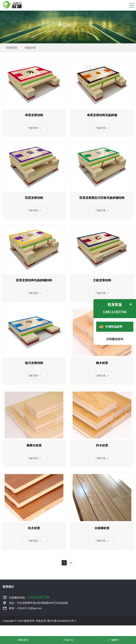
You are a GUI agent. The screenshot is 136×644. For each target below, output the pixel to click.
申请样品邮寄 (110, 327)
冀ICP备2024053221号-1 (62, 621)
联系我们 (8, 587)
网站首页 (23, 640)
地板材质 (30, 48)
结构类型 (12, 48)
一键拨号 (113, 640)
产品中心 (68, 640)
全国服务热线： (29, 597)
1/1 (71, 563)
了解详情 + (34, 128)
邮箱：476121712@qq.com (25, 608)
